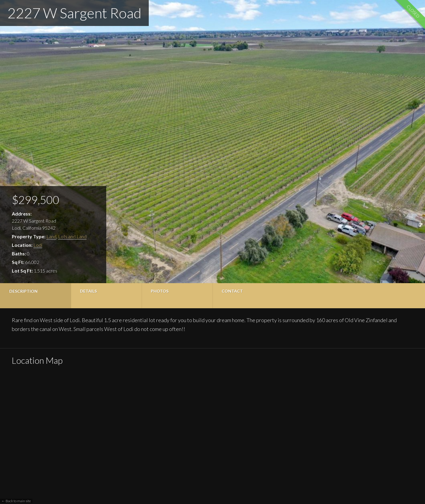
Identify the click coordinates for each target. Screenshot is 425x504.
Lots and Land (72, 236)
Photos (160, 291)
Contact (232, 291)
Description (23, 291)
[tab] (35, 296)
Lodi (38, 245)
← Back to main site (16, 501)
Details (88, 291)
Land (51, 236)
